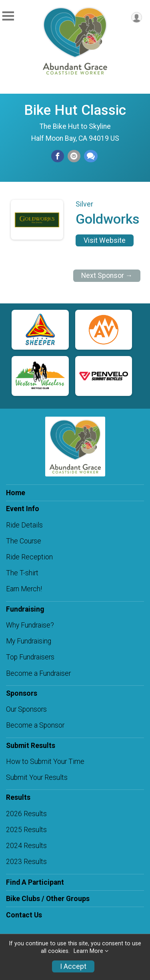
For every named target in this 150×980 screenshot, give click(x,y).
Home (16, 493)
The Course (24, 541)
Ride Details (24, 525)
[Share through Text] (91, 156)
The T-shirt (22, 573)
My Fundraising (29, 641)
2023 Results (26, 862)
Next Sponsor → (107, 276)
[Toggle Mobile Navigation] (8, 16)
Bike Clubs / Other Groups (48, 899)
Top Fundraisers (30, 657)
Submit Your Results (37, 777)
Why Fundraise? (30, 625)
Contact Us (24, 915)
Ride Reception (29, 557)
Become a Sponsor (35, 725)
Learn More (88, 951)
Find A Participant (35, 882)
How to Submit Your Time (45, 762)
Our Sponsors (26, 709)
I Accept (73, 966)
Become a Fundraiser (38, 673)
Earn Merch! (24, 589)
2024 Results (26, 846)
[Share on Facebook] (58, 156)
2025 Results (26, 830)
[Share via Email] (74, 156)
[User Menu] (137, 17)
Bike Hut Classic (75, 110)
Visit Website (105, 240)
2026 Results (26, 814)
